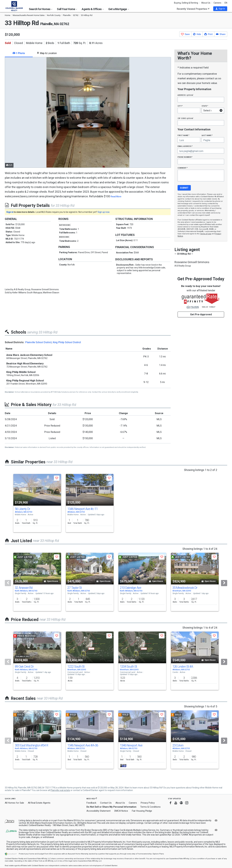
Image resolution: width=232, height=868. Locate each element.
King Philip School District (67, 342)
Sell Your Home (67, 9)
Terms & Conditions (150, 807)
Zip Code (185, 118)
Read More (116, 197)
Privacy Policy (148, 803)
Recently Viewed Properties (193, 9)
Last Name (207, 135)
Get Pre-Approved (201, 314)
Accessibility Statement (98, 811)
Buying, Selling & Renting (186, 3)
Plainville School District (38, 342)
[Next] (224, 583)
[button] (220, 9)
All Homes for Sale (14, 803)
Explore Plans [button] (158, 854)
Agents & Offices (93, 9)
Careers (217, 3)
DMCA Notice (121, 811)
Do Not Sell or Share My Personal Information (111, 807)
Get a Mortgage (119, 9)
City (180, 106)
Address (185, 95)
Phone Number (185, 157)
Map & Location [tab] (47, 53)
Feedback (91, 803)
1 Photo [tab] (19, 53)
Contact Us (106, 803)
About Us (206, 3)
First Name (183, 135)
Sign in (10, 212)
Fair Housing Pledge (142, 811)
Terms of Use (206, 234)
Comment (183, 168)
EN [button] (226, 3)
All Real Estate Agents (39, 803)
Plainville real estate (60, 790)
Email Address (185, 146)
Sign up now (104, 212)
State (205, 106)
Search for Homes (41, 9)
